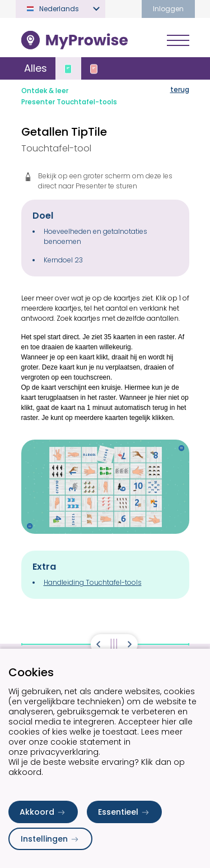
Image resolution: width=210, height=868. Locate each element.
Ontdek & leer (45, 91)
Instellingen (50, 839)
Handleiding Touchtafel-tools (93, 582)
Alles (36, 68)
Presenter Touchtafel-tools (69, 102)
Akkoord (43, 812)
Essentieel (124, 812)
